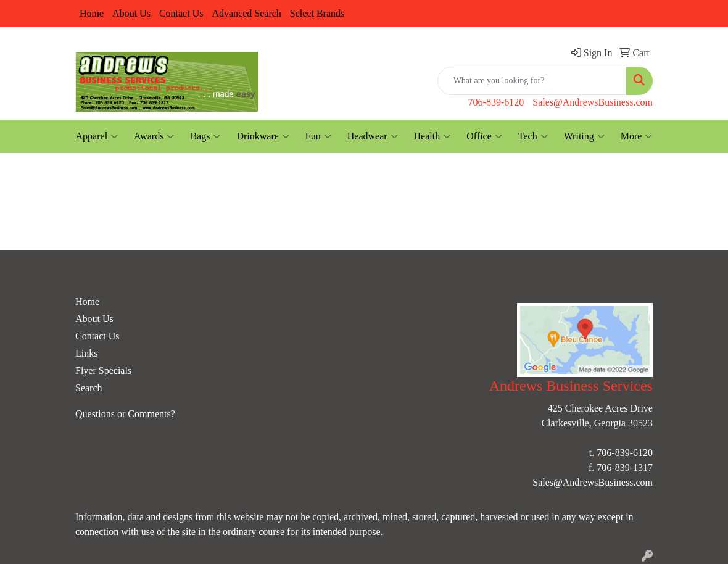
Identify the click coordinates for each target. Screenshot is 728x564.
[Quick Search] (532, 81)
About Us (131, 13)
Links (86, 353)
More (637, 136)
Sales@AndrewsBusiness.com (593, 102)
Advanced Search (246, 13)
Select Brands (317, 13)
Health (432, 136)
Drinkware (263, 136)
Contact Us (181, 13)
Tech (533, 136)
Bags (205, 136)
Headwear (373, 136)
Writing (584, 136)
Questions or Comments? (125, 414)
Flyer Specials (103, 371)
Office (484, 136)
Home (92, 13)
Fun (318, 136)
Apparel (97, 136)
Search (89, 388)
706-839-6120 (496, 102)
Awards (154, 136)
